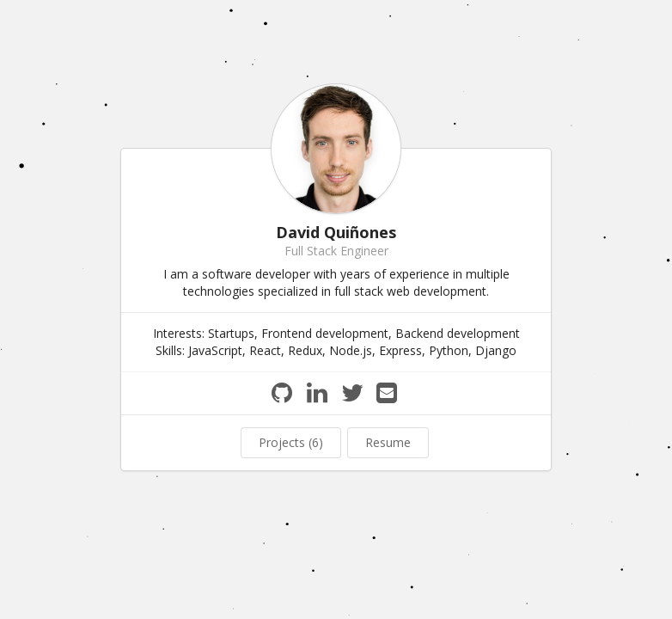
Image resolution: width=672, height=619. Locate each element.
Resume (388, 442)
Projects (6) (291, 442)
